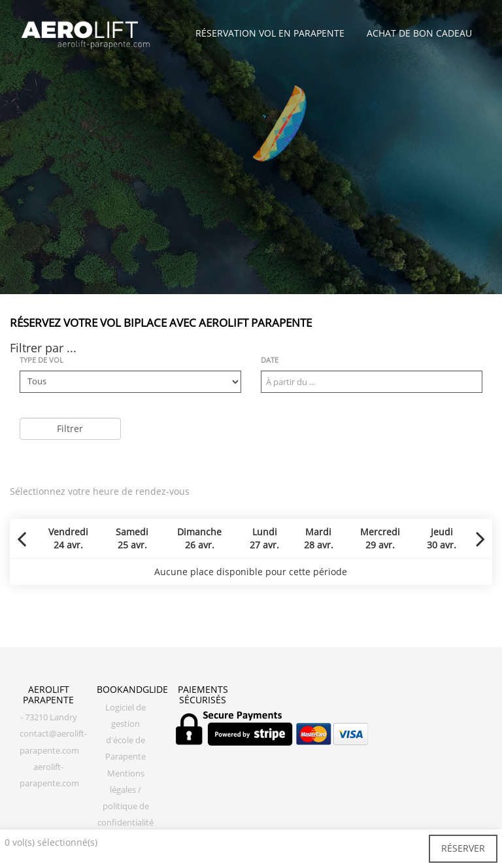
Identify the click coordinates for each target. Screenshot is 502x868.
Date (270, 360)
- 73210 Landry (49, 717)
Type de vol (42, 360)
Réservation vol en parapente (270, 33)
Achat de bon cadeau (419, 33)
